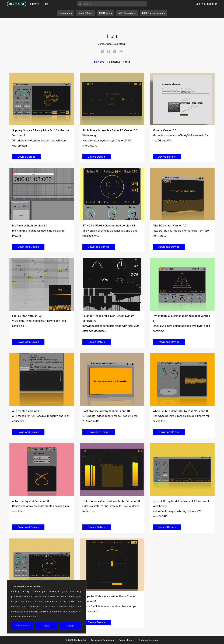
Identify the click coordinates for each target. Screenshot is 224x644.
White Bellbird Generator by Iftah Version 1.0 (180, 411)
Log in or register (206, 4)
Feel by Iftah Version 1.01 (27, 316)
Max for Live (17, 4)
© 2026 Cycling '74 (76, 640)
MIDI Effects (106, 13)
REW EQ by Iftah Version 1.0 (170, 226)
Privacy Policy (126, 640)
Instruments (66, 13)
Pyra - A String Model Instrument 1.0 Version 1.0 (182, 501)
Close (46, 626)
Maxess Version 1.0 (165, 130)
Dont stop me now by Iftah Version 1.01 (106, 411)
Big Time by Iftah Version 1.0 (30, 226)
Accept (71, 626)
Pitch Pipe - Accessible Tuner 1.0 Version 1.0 (110, 130)
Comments (113, 62)
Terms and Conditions (102, 640)
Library (34, 4)
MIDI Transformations (153, 13)
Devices (99, 62)
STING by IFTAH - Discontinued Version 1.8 (109, 226)
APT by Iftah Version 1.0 (27, 411)
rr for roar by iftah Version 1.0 (31, 501)
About (126, 62)
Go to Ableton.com (149, 640)
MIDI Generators (127, 13)
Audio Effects (85, 13)
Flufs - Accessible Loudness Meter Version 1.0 (111, 501)
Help (45, 4)
